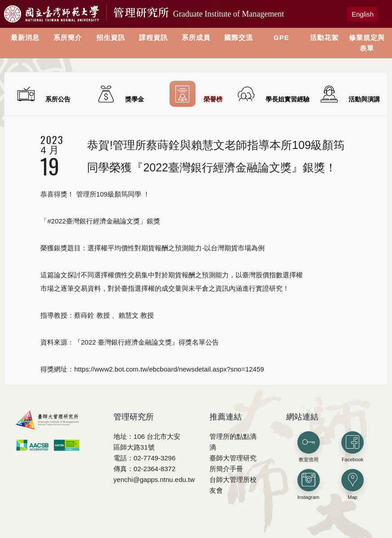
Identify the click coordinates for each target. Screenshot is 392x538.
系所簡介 (68, 37)
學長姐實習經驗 (272, 94)
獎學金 (120, 94)
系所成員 (196, 37)
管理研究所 (199, 12)
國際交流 (239, 37)
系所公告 (43, 94)
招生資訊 (111, 37)
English (363, 14)
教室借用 (309, 447)
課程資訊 (153, 37)
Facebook (353, 447)
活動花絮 (324, 37)
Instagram (309, 484)
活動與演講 (349, 94)
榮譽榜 (196, 94)
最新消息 (25, 37)
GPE (281, 37)
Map (353, 484)
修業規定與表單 (367, 43)
